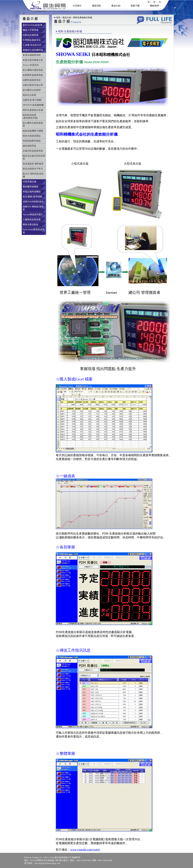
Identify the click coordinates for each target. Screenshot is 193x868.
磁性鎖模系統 (30, 146)
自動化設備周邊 (31, 35)
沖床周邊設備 (30, 182)
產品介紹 (116, 6)
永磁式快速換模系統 (33, 151)
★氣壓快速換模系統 (33, 75)
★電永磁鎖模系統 (32, 55)
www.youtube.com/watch (85, 850)
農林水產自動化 (31, 225)
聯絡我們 (154, 6)
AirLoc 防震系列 (31, 65)
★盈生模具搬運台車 (33, 60)
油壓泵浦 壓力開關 (32, 100)
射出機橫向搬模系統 (33, 70)
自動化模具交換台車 (33, 85)
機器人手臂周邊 (31, 30)
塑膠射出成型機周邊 (33, 50)
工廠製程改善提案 (32, 220)
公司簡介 (77, 6)
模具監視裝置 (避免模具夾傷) (33, 117)
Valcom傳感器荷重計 (33, 215)
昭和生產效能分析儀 (33, 110)
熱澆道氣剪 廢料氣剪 (33, 164)
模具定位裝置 (30, 95)
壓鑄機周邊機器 (31, 187)
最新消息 (96, 6)
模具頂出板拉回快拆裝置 (34, 157)
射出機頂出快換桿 (32, 90)
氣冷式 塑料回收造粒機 (33, 175)
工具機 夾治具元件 (32, 45)
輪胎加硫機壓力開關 (33, 131)
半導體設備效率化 (32, 40)
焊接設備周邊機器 (32, 192)
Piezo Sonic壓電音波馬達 (34, 231)
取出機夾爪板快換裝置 (33, 124)
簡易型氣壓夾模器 (32, 141)
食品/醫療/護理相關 (33, 197)
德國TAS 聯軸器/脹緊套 (33, 208)
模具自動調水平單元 (33, 169)
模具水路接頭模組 (32, 136)
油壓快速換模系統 (32, 80)
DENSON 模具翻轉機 (33, 105)
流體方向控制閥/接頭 (33, 202)
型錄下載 (135, 6)
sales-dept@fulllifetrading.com (47, 863)
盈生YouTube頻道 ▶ (33, 25)
